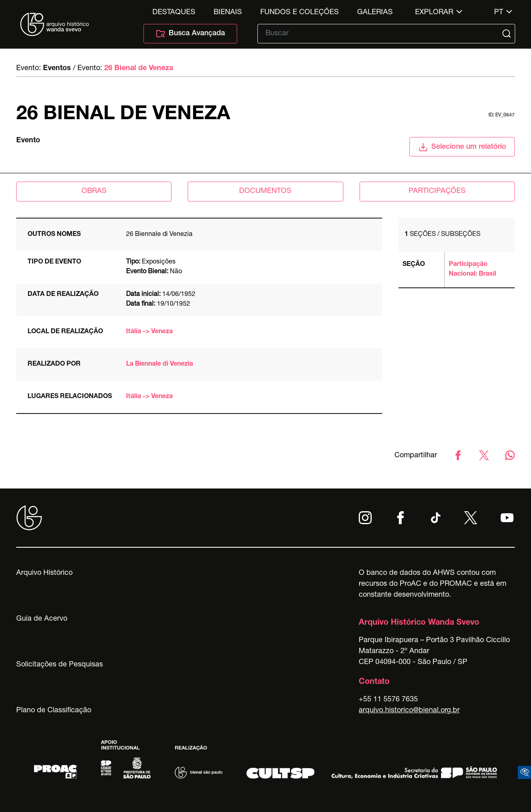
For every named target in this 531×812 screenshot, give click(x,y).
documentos (265, 191)
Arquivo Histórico (44, 573)
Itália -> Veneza (149, 332)
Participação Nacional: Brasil (472, 270)
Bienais (228, 13)
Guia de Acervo (42, 619)
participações (437, 191)
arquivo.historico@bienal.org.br (409, 711)
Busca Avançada (190, 34)
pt (499, 13)
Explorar (434, 13)
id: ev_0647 (502, 115)
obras (94, 191)
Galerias (375, 13)
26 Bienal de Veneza (139, 69)
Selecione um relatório (462, 147)
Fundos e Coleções (300, 13)
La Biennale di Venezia (160, 364)
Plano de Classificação (54, 711)
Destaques (174, 13)
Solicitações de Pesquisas (60, 665)
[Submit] (507, 34)
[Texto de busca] (381, 34)
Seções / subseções (442, 235)
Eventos (57, 69)
